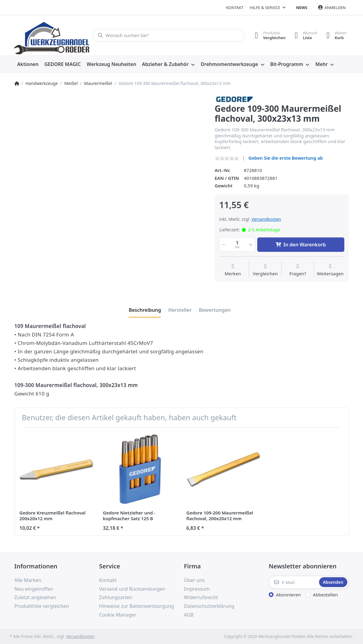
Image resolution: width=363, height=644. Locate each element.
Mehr (322, 64)
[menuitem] (28, 64)
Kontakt (235, 8)
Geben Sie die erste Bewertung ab (286, 158)
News (302, 8)
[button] (224, 245)
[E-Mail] (293, 582)
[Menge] (237, 245)
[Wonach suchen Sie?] (169, 35)
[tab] (145, 310)
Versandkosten (266, 219)
